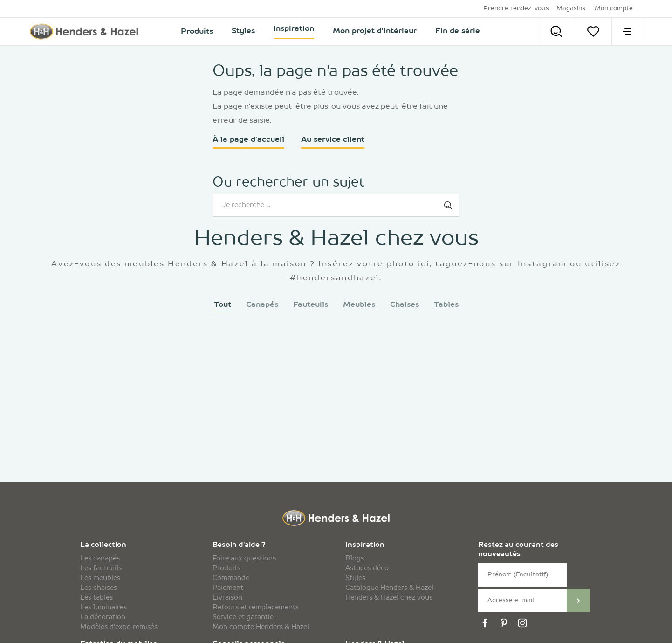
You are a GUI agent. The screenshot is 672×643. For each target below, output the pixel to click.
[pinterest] (505, 623)
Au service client (333, 140)
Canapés (262, 305)
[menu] (627, 31)
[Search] (556, 31)
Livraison (227, 598)
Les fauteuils (101, 568)
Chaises (405, 305)
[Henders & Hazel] (87, 31)
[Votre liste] (593, 31)
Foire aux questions (244, 559)
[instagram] (524, 623)
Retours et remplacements (256, 608)
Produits (226, 568)
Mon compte (614, 9)
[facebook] (487, 623)
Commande (231, 578)
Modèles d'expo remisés (119, 627)
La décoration (103, 617)
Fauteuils (311, 305)
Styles (355, 578)
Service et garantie (243, 617)
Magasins (571, 9)
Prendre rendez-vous (516, 9)
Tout (223, 305)
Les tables (96, 598)
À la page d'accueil (248, 140)
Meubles (359, 305)
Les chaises (99, 588)
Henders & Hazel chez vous (389, 598)
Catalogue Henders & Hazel (389, 588)
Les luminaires (103, 608)
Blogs (355, 559)
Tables (446, 305)
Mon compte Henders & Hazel (261, 627)
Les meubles (100, 578)
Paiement (228, 588)
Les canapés (100, 559)
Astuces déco (367, 568)
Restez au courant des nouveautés (518, 550)
